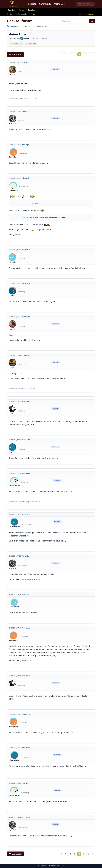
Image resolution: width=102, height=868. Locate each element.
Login (81, 14)
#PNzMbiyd (26, 401)
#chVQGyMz (26, 317)
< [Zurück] (61, 54)
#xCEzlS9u (25, 556)
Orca (22, 389)
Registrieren (90, 14)
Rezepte (32, 4)
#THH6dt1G (26, 355)
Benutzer (32, 10)
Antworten (15, 54)
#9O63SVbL (26, 628)
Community (45, 4)
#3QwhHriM (26, 714)
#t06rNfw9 (26, 783)
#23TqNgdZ (26, 818)
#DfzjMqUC (26, 145)
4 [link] (79, 54)
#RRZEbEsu (26, 748)
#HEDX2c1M (26, 283)
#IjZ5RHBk (26, 178)
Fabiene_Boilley (25, 502)
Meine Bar (59, 4)
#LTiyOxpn (26, 62)
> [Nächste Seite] (93, 54)
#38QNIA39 (26, 676)
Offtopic (27, 26)
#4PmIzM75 (26, 514)
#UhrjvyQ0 (26, 111)
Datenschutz (54, 866)
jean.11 (23, 98)
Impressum (42, 866)
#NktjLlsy (25, 595)
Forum (22, 10)
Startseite (11, 14)
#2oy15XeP (26, 250)
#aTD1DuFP (26, 473)
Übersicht (11, 10)
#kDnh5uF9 (26, 440)
